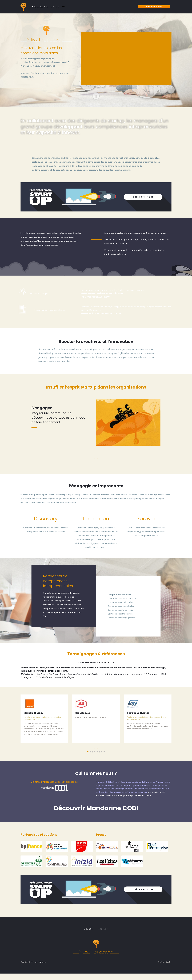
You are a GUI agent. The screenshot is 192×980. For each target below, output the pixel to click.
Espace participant (154, 6)
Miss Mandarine (40, 7)
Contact (56, 7)
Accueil (89, 929)
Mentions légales (165, 962)
